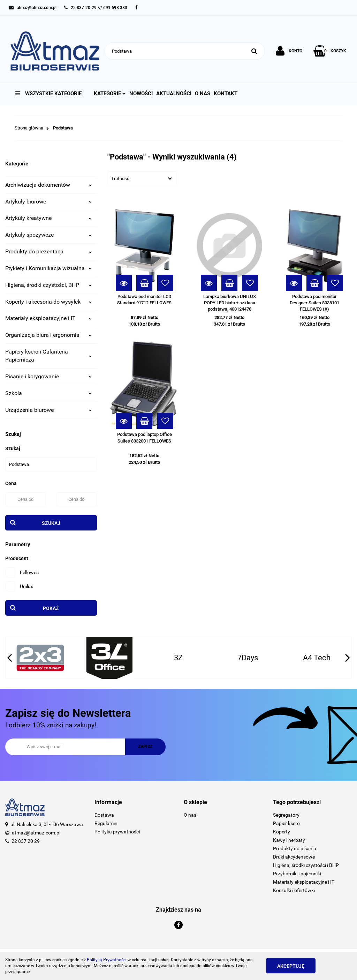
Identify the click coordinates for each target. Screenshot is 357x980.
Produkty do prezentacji (48, 251)
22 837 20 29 (26, 841)
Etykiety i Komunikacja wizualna (48, 268)
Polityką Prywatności (107, 960)
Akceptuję (291, 966)
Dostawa (104, 815)
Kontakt (226, 94)
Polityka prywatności (117, 832)
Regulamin (106, 823)
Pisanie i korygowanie (48, 376)
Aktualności (174, 94)
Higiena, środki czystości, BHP (48, 285)
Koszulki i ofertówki (294, 890)
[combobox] (142, 178)
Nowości (141, 94)
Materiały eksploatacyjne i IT (48, 318)
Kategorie (110, 94)
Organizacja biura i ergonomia (48, 335)
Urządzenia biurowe (48, 410)
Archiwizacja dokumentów (48, 185)
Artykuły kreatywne (48, 218)
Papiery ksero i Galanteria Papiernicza (48, 356)
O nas (203, 94)
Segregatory (286, 815)
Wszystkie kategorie (48, 94)
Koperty (282, 832)
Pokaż (51, 608)
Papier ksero (286, 823)
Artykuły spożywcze (48, 235)
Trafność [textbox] (120, 179)
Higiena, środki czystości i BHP (306, 865)
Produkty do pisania (295, 848)
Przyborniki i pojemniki (297, 874)
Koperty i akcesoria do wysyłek (48, 302)
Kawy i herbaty (289, 840)
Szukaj (51, 523)
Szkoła (48, 393)
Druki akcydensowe (294, 857)
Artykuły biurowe (48, 202)
